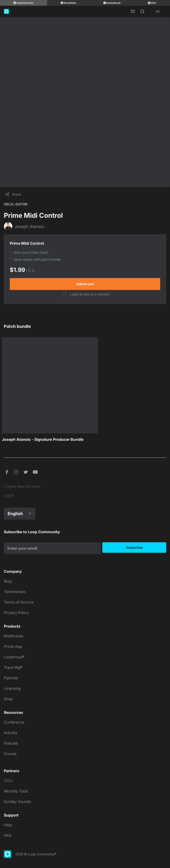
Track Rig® (13, 667)
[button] (7, 472)
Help (8, 825)
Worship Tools (16, 791)
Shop (8, 699)
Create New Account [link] (22, 486)
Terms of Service (19, 602)
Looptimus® (14, 657)
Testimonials (15, 592)
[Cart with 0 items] (133, 11)
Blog (8, 581)
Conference (14, 722)
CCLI (8, 781)
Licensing (12, 688)
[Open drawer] (158, 11)
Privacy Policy (16, 613)
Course (10, 754)
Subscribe (134, 547)
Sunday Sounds (17, 802)
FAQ (8, 835)
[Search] (142, 11)
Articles (10, 733)
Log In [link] (9, 495)
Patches (11, 678)
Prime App (13, 646)
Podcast (11, 743)
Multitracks (13, 636)
